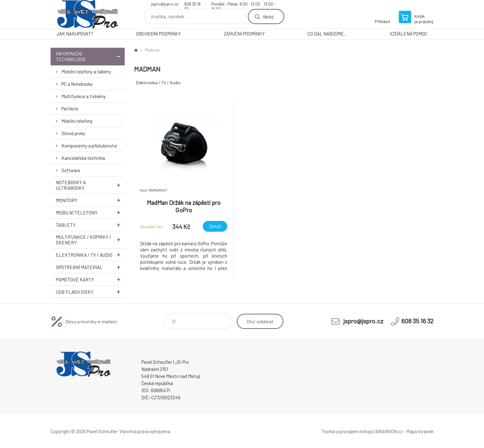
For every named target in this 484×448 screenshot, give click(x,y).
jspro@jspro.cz (165, 4)
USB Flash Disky (90, 292)
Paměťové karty (90, 279)
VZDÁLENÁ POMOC (409, 34)
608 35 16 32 (192, 5)
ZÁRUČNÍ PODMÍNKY (244, 34)
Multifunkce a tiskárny (84, 96)
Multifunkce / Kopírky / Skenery (90, 240)
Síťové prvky (73, 133)
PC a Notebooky (77, 84)
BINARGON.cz (389, 431)
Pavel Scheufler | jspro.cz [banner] (88, 14)
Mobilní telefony (77, 121)
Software (71, 170)
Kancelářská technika (83, 158)
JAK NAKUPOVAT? (75, 34)
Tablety (90, 225)
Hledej (268, 17)
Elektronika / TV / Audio (90, 255)
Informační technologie (90, 56)
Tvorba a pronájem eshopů (348, 431)
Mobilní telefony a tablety (86, 72)
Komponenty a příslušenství (89, 146)
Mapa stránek (420, 431)
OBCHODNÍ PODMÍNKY (159, 34)
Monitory (90, 200)
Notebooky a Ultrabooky (90, 185)
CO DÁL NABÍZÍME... (327, 34)
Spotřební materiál (90, 267)
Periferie (70, 109)
